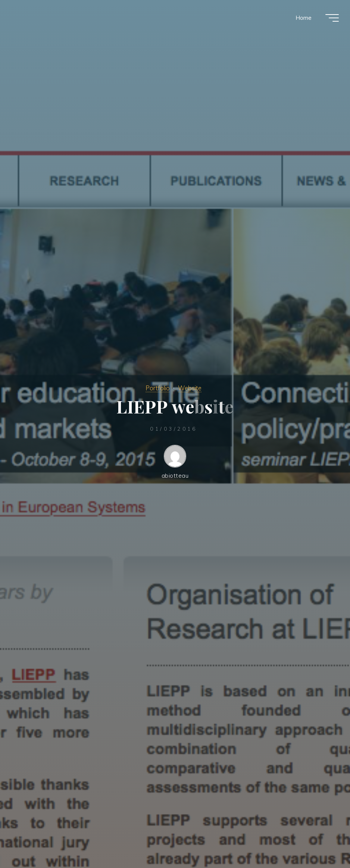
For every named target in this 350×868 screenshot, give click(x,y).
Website (190, 388)
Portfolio (158, 388)
